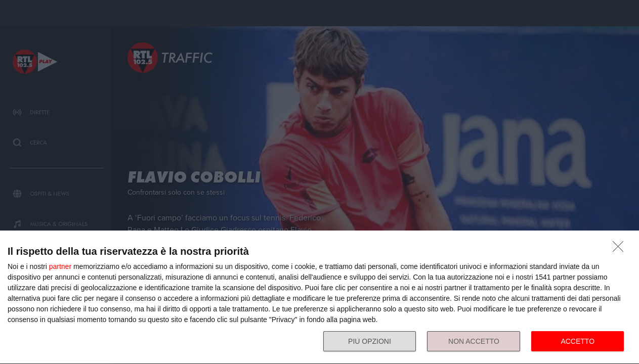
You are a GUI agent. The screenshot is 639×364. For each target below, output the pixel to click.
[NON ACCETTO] (621, 249)
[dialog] (319, 298)
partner (60, 266)
